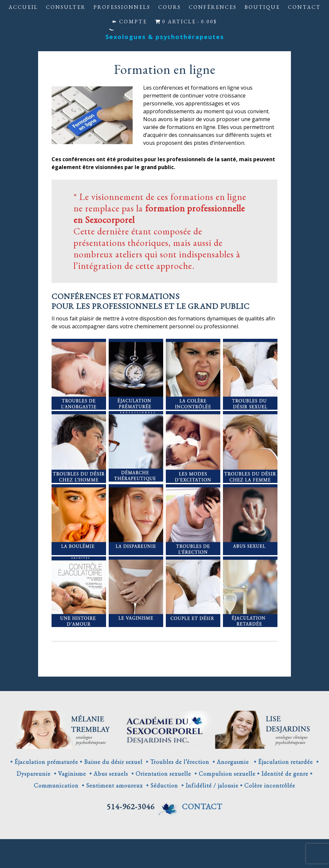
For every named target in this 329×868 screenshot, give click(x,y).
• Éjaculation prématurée (44, 762)
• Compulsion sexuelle (223, 774)
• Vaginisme (68, 774)
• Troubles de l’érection (176, 762)
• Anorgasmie (230, 762)
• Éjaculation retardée (282, 762)
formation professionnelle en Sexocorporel (159, 214)
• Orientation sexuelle (160, 774)
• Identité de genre (283, 774)
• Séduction (160, 785)
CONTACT (202, 806)
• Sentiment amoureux (111, 785)
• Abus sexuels (107, 774)
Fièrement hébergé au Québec (212, 849)
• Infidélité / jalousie (208, 785)
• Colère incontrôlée (267, 785)
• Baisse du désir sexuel (111, 762)
